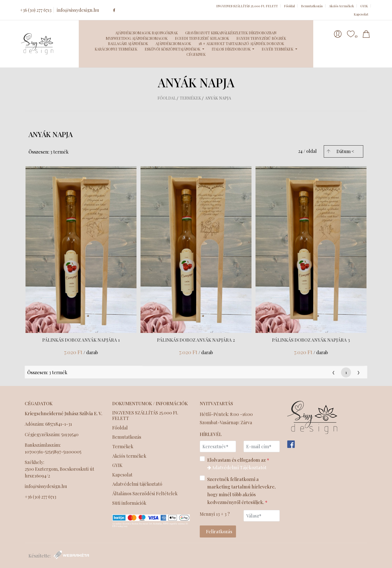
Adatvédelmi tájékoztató (138, 484)
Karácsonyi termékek (116, 49)
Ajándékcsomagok (173, 44)
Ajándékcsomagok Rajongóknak (146, 33)
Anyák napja (218, 98)
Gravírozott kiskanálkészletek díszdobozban (231, 33)
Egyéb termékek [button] (278, 49)
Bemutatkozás (312, 6)
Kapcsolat (361, 14)
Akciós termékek (341, 6)
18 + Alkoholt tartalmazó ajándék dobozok (241, 44)
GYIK (364, 6)
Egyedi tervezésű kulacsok (202, 38)
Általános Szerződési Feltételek (145, 494)
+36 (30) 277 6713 (36, 10)
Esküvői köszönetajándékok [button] (173, 49)
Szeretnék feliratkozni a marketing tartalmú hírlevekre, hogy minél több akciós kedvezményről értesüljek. (238, 490)
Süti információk (129, 503)
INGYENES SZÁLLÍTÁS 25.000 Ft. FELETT (247, 6)
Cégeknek (196, 54)
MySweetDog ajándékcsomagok (137, 38)
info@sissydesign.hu (78, 10)
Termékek (190, 98)
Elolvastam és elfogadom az (236, 463)
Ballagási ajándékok (128, 44)
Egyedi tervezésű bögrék (261, 38)
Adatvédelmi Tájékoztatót (237, 467)
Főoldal (289, 6)
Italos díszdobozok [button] (232, 49)
